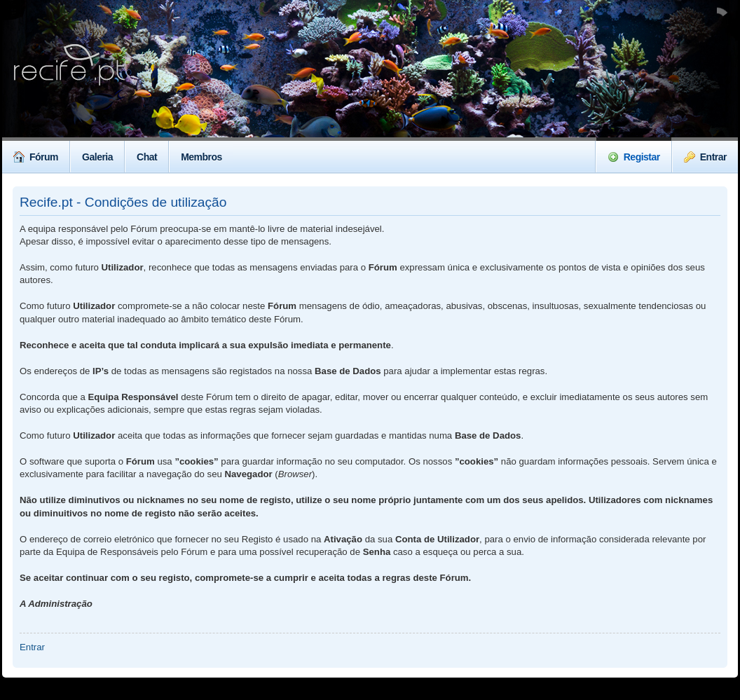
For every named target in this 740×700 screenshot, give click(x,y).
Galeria (97, 157)
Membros (201, 157)
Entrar (705, 157)
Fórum (36, 157)
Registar (634, 157)
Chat (147, 157)
